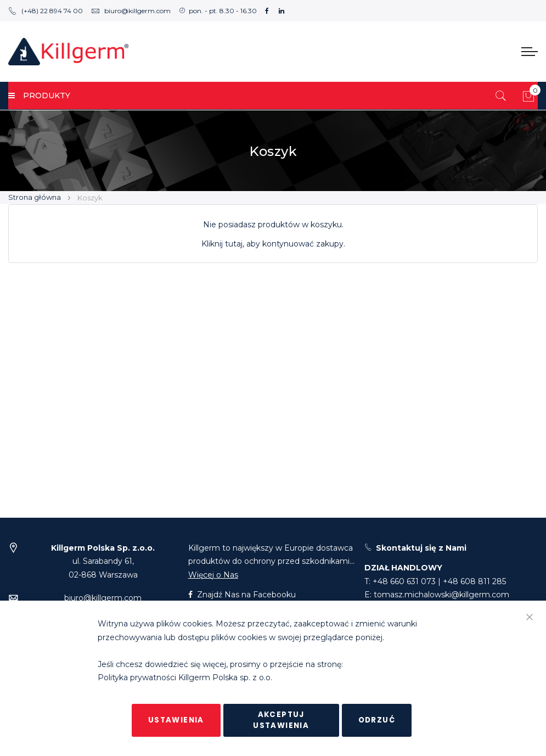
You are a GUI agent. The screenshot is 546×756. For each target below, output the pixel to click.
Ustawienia (176, 720)
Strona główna (35, 197)
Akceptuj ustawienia (281, 720)
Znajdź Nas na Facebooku (242, 595)
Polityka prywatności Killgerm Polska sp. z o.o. (185, 678)
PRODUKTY (39, 96)
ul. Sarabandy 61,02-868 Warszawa (103, 561)
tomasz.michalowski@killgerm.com (441, 595)
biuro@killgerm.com (131, 11)
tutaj (234, 244)
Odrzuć (377, 720)
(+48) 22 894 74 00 (46, 11)
